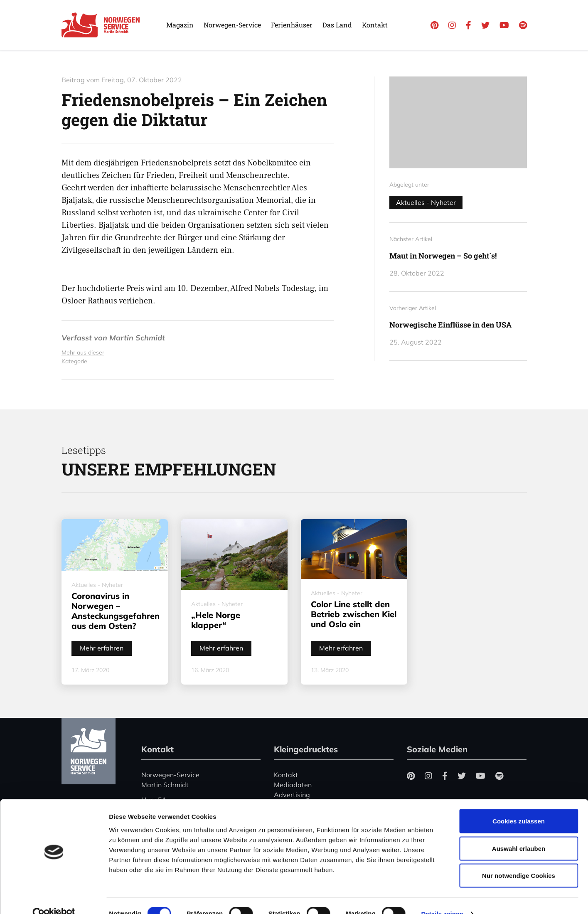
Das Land (337, 25)
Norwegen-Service (232, 25)
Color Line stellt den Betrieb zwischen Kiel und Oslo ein (354, 614)
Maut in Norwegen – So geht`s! (443, 256)
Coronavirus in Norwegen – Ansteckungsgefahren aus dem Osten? (116, 611)
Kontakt (375, 25)
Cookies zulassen (519, 805)
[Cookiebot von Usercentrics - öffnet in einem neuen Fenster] (54, 898)
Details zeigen (442, 898)
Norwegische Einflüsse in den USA (450, 325)
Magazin (180, 25)
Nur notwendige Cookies (519, 859)
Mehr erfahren (102, 648)
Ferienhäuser (292, 25)
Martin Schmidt (137, 338)
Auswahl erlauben (519, 832)
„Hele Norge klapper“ (216, 620)
